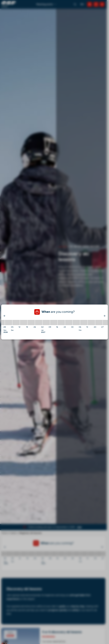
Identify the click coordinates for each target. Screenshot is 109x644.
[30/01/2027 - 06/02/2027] (76, 323)
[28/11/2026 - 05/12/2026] (9, 323)
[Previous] (5, 316)
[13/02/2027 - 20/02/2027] (91, 323)
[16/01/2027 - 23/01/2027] (61, 323)
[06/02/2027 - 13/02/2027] (84, 323)
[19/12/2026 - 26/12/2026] (31, 323)
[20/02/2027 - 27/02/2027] (99, 323)
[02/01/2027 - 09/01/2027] (46, 323)
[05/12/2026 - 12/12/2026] (16, 323)
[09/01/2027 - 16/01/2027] (54, 323)
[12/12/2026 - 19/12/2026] (24, 323)
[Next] (104, 316)
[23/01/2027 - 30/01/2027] (69, 323)
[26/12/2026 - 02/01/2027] (39, 323)
